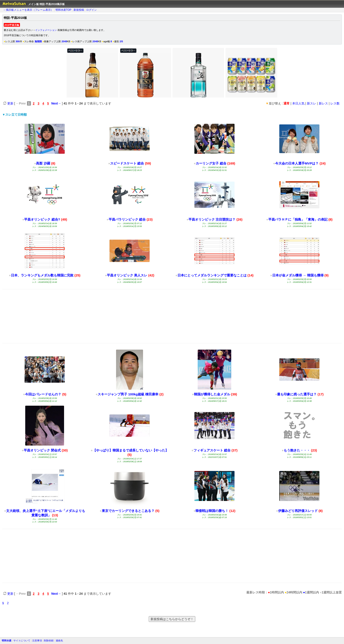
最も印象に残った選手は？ (297, 394)
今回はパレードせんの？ (43, 394)
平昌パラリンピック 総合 (127, 219)
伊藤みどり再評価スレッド (298, 511)
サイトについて (22, 640)
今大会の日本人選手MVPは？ (297, 163)
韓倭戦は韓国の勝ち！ (212, 511)
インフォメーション (46, 30)
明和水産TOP (63, 10)
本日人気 (298, 103)
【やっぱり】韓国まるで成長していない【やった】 (131, 450)
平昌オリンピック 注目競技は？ (212, 219)
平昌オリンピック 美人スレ (127, 275)
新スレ (312, 103)
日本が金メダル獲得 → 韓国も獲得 (298, 275)
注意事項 (37, 640)
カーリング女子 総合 (211, 163)
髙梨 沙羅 (43, 163)
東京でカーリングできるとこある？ (128, 511)
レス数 (335, 103)
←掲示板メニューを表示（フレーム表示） (28, 10)
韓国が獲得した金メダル (212, 394)
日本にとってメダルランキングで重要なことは (212, 275)
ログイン (91, 10)
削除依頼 (49, 640)
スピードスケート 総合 (127, 163)
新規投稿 (79, 10)
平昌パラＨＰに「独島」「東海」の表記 (298, 219)
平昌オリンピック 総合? (42, 219)
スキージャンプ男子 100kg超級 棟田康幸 (128, 394)
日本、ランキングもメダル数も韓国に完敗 (42, 275)
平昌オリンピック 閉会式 (42, 450)
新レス (323, 103)
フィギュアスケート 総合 (212, 450)
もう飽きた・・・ (297, 450)
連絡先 (59, 640)
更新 (8, 103)
